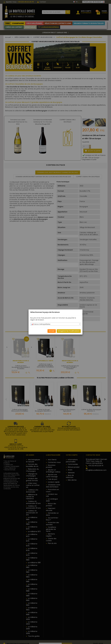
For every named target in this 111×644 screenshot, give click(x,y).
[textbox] (55, 324)
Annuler (52, 331)
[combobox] (55, 324)
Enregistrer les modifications (69, 331)
